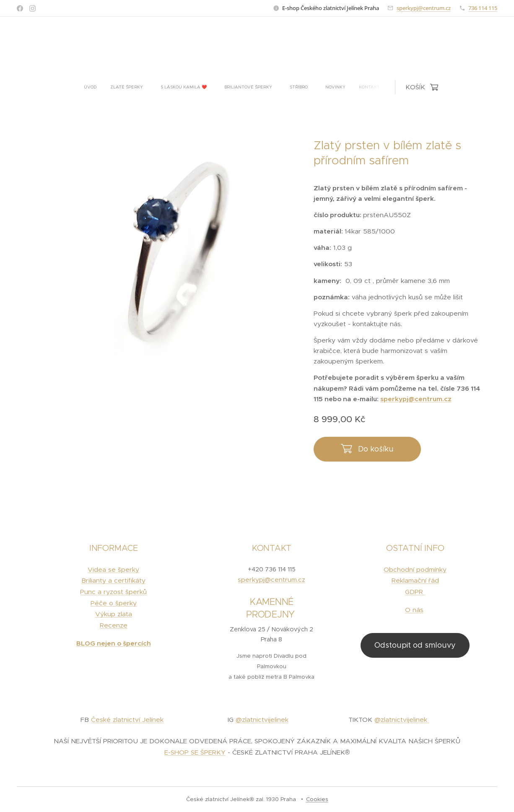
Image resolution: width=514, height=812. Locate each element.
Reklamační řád (415, 581)
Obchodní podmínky (415, 569)
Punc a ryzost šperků (113, 592)
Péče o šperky (114, 603)
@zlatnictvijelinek (262, 720)
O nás (414, 610)
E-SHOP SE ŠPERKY (195, 752)
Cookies (317, 799)
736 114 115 (483, 8)
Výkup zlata (114, 614)
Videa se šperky (113, 569)
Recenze (114, 625)
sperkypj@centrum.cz (424, 8)
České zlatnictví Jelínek (127, 720)
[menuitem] (187, 87)
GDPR (415, 592)
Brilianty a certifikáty (113, 581)
